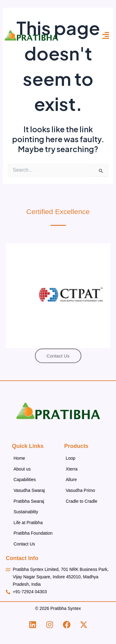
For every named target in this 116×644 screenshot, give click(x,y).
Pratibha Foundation (33, 533)
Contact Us (24, 544)
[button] (106, 36)
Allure (71, 480)
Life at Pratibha (28, 523)
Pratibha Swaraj (29, 501)
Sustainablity (26, 512)
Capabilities (25, 480)
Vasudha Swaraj (29, 490)
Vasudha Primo (81, 490)
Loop (71, 458)
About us (22, 469)
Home (19, 458)
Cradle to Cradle (82, 501)
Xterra (72, 469)
